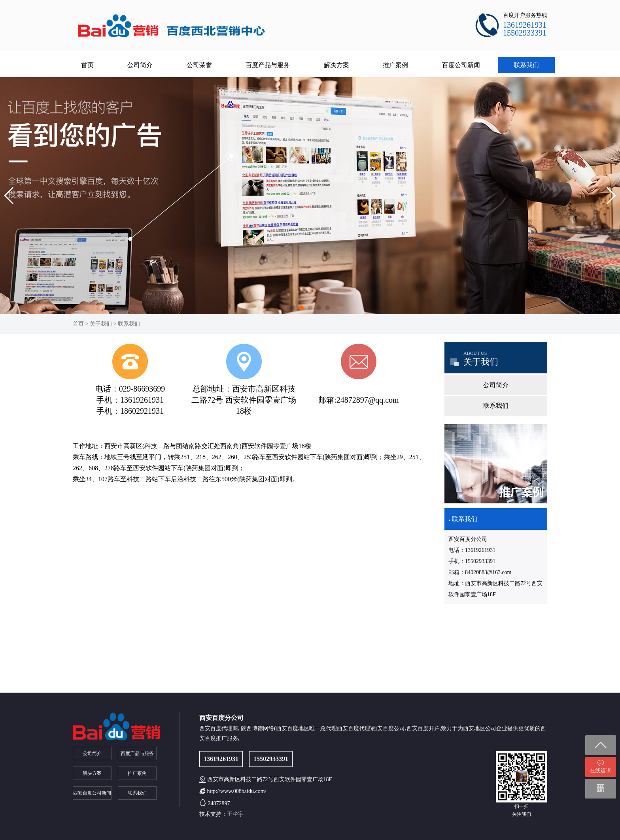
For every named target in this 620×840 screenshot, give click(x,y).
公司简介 (140, 65)
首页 (87, 65)
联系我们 (526, 65)
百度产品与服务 (268, 65)
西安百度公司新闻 (92, 793)
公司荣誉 (199, 65)
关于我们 (101, 324)
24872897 (219, 803)
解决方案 (336, 65)
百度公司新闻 (461, 65)
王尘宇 (235, 814)
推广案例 (395, 65)
